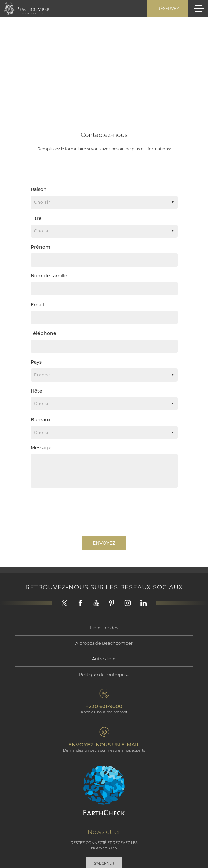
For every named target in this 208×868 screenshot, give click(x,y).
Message (41, 448)
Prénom (41, 247)
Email (37, 305)
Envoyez (104, 543)
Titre (36, 218)
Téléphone (43, 333)
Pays (36, 362)
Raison (39, 189)
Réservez (168, 8)
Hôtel (37, 391)
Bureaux (41, 420)
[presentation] (81, 511)
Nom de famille (49, 276)
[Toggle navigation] (199, 8)
